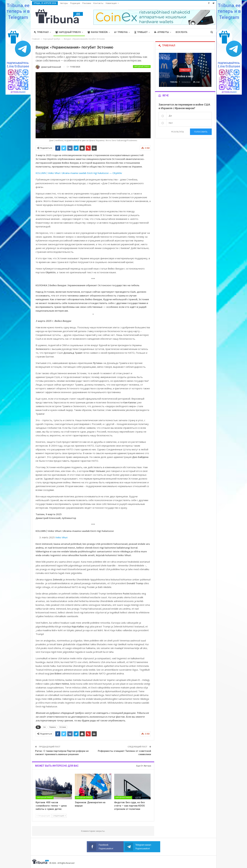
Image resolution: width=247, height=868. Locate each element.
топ (44, 727)
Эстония (63, 727)
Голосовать (201, 132)
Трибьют (141, 32)
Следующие (59, 816)
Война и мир (185, 76)
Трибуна (121, 32)
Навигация (111, 3)
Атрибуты (162, 32)
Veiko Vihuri (61, 537)
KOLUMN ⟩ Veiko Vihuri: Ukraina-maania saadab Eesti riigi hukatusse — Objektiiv (79, 173)
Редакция (75, 3)
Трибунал (41, 32)
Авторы (64, 3)
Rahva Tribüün (98, 32)
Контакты (98, 3)
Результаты (178, 132)
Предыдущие (43, 816)
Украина (53, 727)
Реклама (87, 3)
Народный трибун (68, 32)
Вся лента (181, 32)
